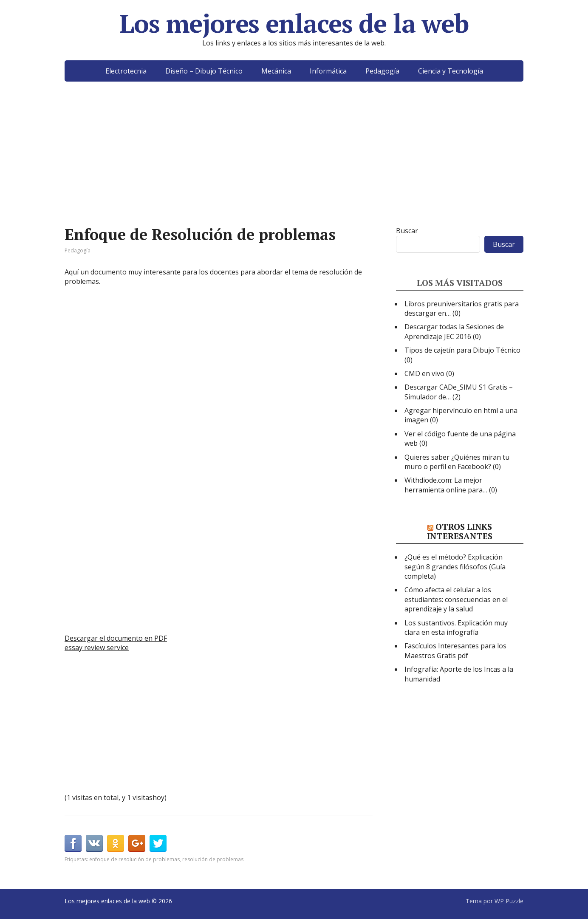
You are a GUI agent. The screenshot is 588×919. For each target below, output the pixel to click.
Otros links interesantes (460, 531)
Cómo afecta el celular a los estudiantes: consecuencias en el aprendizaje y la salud (456, 599)
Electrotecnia (126, 71)
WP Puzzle (509, 901)
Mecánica (276, 71)
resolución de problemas (213, 859)
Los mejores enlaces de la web (294, 23)
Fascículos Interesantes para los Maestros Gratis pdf (455, 650)
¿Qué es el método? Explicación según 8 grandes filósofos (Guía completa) (455, 567)
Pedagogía (382, 71)
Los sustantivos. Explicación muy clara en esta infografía (456, 628)
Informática (328, 71)
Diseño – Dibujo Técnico (204, 71)
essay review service (97, 648)
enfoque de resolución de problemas (134, 859)
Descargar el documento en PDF (116, 638)
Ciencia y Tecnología (451, 71)
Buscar (407, 231)
